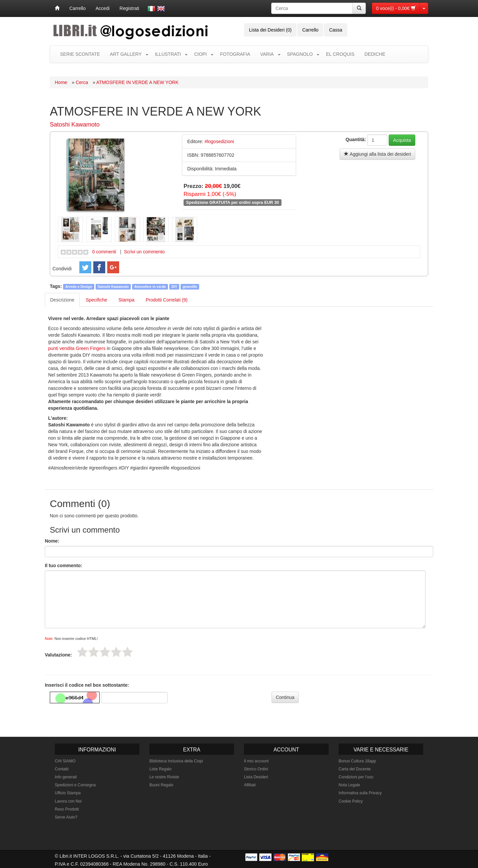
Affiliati (250, 785)
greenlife (190, 287)
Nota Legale (349, 785)
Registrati (129, 8)
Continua (285, 697)
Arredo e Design (79, 287)
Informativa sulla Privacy (360, 793)
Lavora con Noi (68, 801)
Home (61, 82)
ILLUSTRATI (168, 54)
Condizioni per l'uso (356, 777)
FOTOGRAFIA (235, 54)
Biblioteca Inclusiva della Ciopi (176, 761)
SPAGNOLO (300, 54)
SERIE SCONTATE (80, 54)
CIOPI (200, 54)
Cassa (336, 30)
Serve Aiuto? (66, 817)
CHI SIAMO (65, 761)
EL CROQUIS (340, 54)
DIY (174, 287)
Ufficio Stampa (68, 793)
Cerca (82, 82)
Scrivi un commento (144, 252)
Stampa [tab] (126, 300)
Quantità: (356, 139)
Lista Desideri (256, 777)
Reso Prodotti (67, 809)
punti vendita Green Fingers (77, 348)
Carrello (78, 8)
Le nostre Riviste (164, 777)
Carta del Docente (355, 769)
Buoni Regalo (161, 785)
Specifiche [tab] (96, 300)
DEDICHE (375, 54)
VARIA (267, 54)
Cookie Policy (351, 801)
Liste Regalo (160, 769)
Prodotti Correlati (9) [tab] (167, 300)
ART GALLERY (126, 54)
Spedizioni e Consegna (75, 785)
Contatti (62, 769)
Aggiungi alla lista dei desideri (377, 154)
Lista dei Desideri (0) (270, 30)
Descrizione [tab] (62, 300)
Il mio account (256, 761)
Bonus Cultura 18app (357, 761)
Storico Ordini (256, 769)
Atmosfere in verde (150, 287)
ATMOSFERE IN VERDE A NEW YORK (137, 82)
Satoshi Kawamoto (75, 125)
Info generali (66, 777)
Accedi (103, 8)
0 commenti (104, 252)
